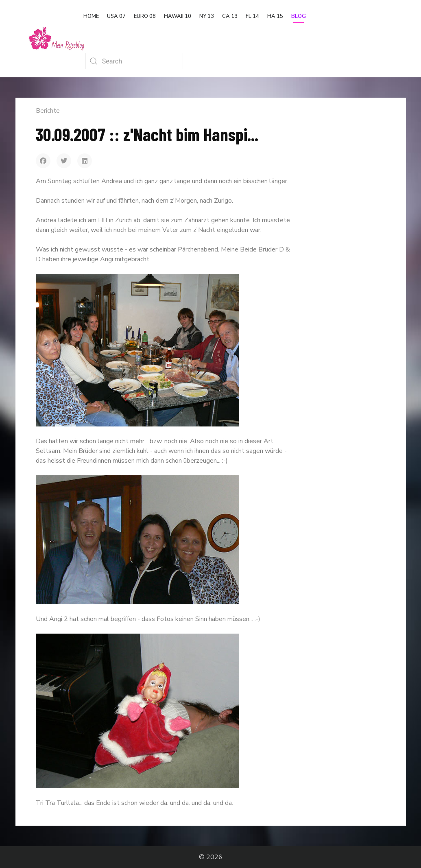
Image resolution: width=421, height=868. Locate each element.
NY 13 (207, 16)
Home (91, 16)
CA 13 (230, 16)
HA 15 (275, 16)
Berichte (48, 111)
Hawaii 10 (178, 16)
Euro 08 (145, 16)
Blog (299, 16)
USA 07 (116, 16)
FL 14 (252, 16)
